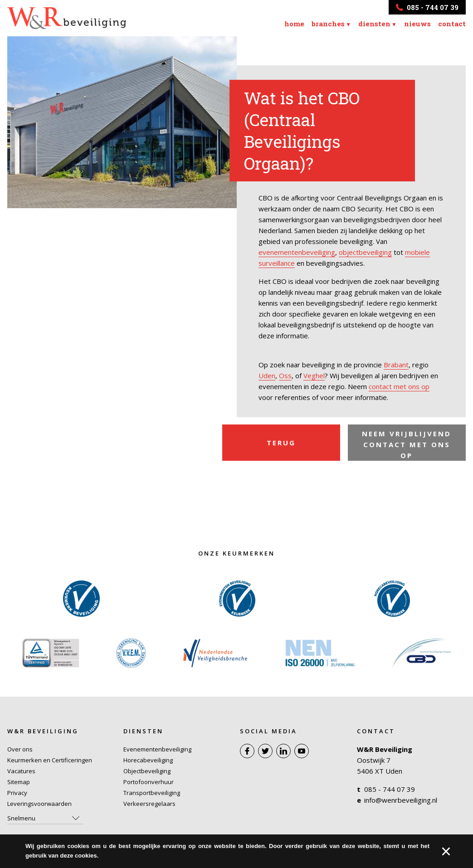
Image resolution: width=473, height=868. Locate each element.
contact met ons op (399, 386)
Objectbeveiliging (147, 771)
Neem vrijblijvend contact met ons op (407, 445)
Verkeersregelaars (149, 804)
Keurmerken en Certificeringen (50, 760)
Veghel (314, 375)
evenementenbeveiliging (297, 252)
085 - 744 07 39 (390, 789)
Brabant (396, 365)
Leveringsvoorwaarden (39, 804)
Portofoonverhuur (149, 782)
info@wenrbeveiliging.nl (401, 800)
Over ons (20, 749)
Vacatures (21, 771)
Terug (281, 443)
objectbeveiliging (365, 252)
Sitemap (19, 782)
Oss (285, 375)
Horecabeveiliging (148, 760)
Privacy (17, 793)
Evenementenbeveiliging (157, 749)
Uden (267, 375)
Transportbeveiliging (152, 793)
